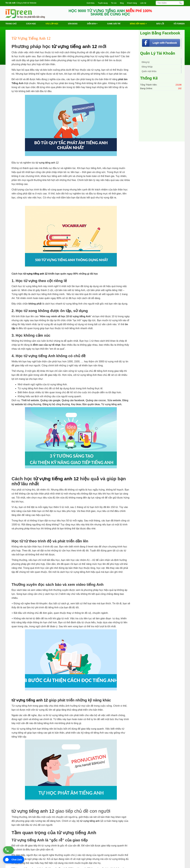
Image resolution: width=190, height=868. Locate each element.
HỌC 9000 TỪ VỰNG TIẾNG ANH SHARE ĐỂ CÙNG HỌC (110, 13)
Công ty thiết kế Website (26, 3)
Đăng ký (146, 62)
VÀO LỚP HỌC (52, 24)
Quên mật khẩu (149, 71)
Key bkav (76, 404)
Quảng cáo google (50, 400)
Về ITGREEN (179, 24)
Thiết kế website (30, 400)
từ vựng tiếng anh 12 (74, 46)
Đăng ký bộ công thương (56, 404)
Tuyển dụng (103, 3)
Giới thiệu (91, 3)
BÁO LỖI (160, 24)
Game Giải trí (114, 24)
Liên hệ (143, 3)
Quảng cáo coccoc (96, 400)
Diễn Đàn (92, 24)
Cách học (31, 24)
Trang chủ (11, 24)
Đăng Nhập (147, 67)
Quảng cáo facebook (73, 400)
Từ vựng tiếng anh (111, 404)
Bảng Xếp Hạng (138, 24)
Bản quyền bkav (91, 404)
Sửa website (114, 400)
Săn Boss (73, 24)
